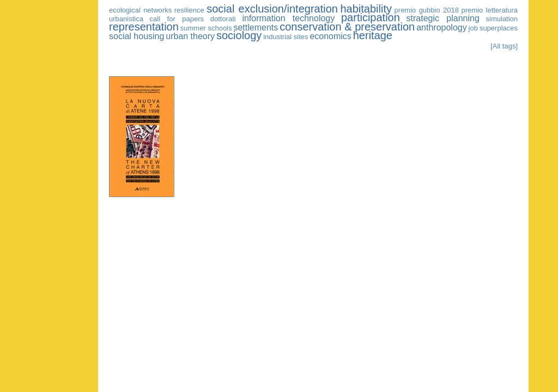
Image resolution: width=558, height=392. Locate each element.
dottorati (223, 19)
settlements (256, 27)
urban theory (190, 36)
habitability (366, 9)
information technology (288, 18)
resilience (189, 10)
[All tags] (504, 46)
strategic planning (443, 18)
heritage (373, 35)
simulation (502, 19)
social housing (137, 36)
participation (371, 17)
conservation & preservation (347, 27)
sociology (239, 35)
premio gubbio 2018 (427, 10)
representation (144, 27)
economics (330, 36)
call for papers (177, 19)
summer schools (206, 28)
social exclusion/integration (272, 9)
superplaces (499, 28)
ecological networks (140, 10)
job (473, 28)
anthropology (442, 27)
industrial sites (286, 37)
